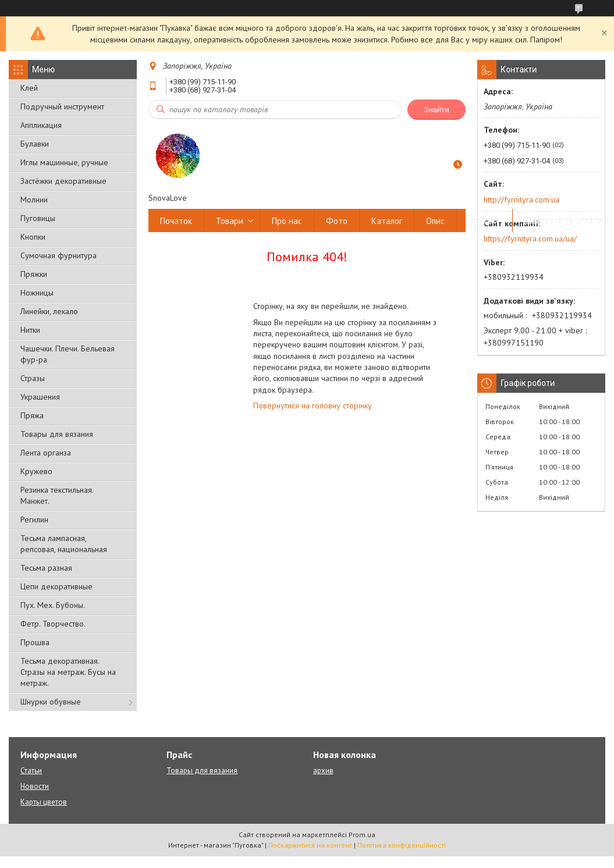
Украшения (40, 397)
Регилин (34, 520)
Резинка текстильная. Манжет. (57, 495)
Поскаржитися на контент (310, 845)
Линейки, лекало (49, 311)
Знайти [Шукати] (436, 110)
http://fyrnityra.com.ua (521, 200)
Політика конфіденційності (402, 845)
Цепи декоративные (56, 586)
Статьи (31, 771)
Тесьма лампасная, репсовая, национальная (64, 544)
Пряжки (34, 274)
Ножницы (37, 293)
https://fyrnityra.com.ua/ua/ (530, 239)
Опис (435, 221)
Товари (230, 221)
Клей (29, 88)
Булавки (35, 144)
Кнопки (33, 237)
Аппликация (41, 125)
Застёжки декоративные (63, 181)
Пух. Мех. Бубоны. (53, 605)
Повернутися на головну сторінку (313, 405)
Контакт (485, 221)
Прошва (35, 642)
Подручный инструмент (62, 106)
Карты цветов (44, 802)
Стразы (33, 378)
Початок (176, 221)
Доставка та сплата (563, 221)
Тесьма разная (46, 568)
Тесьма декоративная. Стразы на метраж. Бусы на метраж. (68, 672)
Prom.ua (362, 835)
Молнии (34, 200)
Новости (35, 786)
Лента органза (46, 453)
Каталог (387, 221)
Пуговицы (38, 218)
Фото (337, 221)
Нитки (30, 330)
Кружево (36, 471)
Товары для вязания (57, 434)
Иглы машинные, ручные (64, 162)
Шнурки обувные (51, 702)
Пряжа (32, 415)
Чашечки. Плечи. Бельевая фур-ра (68, 354)
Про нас (287, 221)
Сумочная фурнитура (58, 255)
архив (323, 771)
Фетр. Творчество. (53, 624)
